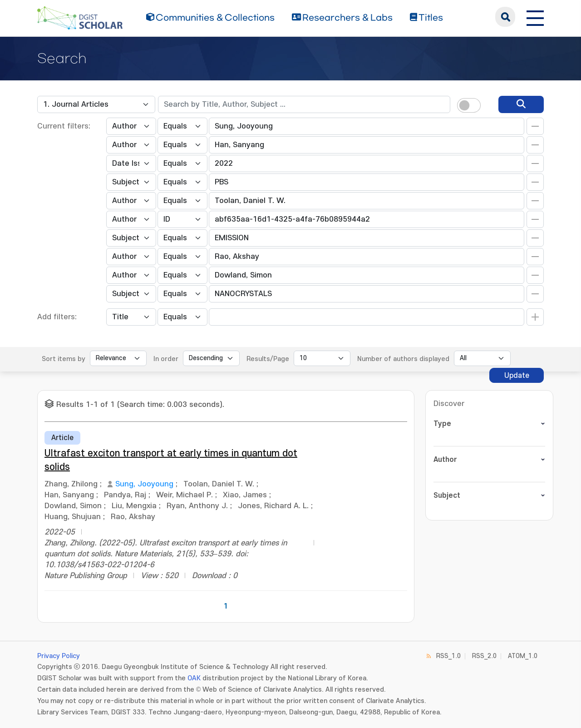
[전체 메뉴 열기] (535, 17)
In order (166, 359)
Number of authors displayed (403, 359)
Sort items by (64, 359)
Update (517, 376)
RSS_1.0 (448, 656)
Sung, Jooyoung (144, 484)
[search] (521, 104)
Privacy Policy (59, 656)
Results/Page (268, 359)
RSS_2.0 (484, 656)
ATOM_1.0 (523, 656)
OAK (194, 678)
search (505, 17)
